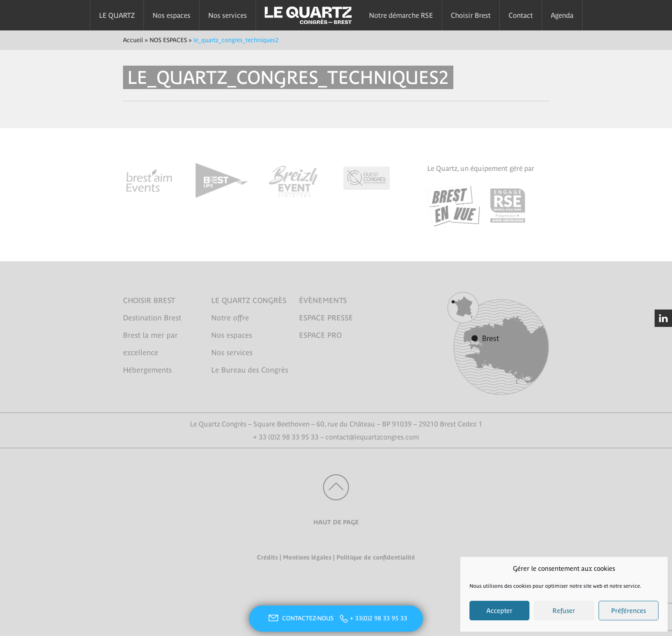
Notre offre (230, 318)
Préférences (629, 611)
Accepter (499, 611)
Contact (521, 15)
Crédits (267, 557)
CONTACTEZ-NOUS (300, 618)
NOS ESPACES (168, 40)
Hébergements (147, 370)
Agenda (562, 15)
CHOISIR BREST (149, 300)
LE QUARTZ (117, 15)
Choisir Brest (471, 15)
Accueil (133, 40)
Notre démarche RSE (401, 15)
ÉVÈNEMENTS (323, 300)
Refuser (564, 611)
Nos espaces (171, 15)
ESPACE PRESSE (326, 318)
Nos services (228, 15)
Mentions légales (307, 557)
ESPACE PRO (320, 335)
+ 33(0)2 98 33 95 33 (379, 618)
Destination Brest (152, 318)
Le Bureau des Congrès (250, 370)
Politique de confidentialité (376, 557)
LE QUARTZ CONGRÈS (249, 300)
